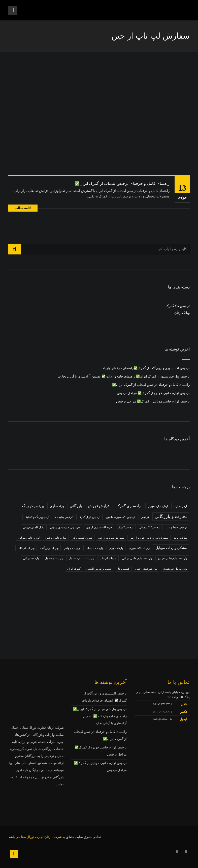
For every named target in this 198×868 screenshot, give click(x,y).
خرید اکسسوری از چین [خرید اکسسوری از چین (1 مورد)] (99, 527)
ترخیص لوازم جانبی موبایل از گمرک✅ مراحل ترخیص (153, 401)
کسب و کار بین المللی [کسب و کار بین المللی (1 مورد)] (99, 569)
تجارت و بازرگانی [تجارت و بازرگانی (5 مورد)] (171, 516)
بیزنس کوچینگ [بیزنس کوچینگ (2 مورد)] (33, 506)
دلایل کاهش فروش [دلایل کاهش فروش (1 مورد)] (34, 527)
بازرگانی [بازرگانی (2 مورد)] (76, 506)
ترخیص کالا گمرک (178, 306)
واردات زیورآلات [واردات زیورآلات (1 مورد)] (49, 548)
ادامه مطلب (23, 208)
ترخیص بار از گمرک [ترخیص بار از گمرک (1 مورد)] (89, 517)
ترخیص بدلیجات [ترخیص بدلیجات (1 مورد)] (64, 517)
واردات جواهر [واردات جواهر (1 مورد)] (72, 548)
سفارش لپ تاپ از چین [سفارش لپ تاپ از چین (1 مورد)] (111, 538)
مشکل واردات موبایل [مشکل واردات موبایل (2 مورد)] (171, 548)
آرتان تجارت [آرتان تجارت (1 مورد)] (180, 506)
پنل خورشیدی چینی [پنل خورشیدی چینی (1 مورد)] (146, 569)
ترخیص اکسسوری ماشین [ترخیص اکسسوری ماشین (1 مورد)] (121, 517)
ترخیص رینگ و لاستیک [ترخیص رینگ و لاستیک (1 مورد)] (37, 517)
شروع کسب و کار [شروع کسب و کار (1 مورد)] (82, 538)
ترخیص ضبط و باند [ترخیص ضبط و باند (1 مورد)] (177, 527)
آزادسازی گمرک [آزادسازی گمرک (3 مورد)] (129, 506)
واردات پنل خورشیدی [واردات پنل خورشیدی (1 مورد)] (175, 569)
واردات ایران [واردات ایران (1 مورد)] (116, 548)
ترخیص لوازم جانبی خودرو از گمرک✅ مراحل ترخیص (153, 393)
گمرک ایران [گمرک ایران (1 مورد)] (74, 569)
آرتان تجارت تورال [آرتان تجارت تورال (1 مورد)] (158, 506)
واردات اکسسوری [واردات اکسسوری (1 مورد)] (139, 548)
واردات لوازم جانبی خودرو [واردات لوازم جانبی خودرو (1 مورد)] (172, 558)
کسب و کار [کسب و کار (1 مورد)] (123, 569)
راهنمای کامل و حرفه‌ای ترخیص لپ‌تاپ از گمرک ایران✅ (122, 183)
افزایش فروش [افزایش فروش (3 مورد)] (99, 506)
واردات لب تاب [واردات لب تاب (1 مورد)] (26, 548)
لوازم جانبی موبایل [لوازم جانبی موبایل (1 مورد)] (29, 538)
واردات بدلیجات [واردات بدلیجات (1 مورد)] (94, 548)
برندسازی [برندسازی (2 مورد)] (57, 506)
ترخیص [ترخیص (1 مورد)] (145, 517)
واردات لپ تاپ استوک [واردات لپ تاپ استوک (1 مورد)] (81, 558)
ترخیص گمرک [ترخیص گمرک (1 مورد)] (126, 527)
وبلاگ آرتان (182, 313)
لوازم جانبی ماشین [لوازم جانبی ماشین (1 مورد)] (56, 538)
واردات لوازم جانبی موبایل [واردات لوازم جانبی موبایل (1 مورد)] (137, 558)
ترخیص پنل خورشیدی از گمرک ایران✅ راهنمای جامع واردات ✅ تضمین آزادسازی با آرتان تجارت (124, 376)
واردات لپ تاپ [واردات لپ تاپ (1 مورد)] (108, 558)
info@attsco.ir (163, 719)
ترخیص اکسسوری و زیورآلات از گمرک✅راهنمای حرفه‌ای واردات (145, 368)
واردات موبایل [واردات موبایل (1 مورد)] (31, 558)
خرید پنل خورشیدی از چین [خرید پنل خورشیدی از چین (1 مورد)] (65, 527)
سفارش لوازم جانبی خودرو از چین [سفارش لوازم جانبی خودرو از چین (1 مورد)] (149, 538)
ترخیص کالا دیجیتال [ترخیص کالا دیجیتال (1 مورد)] (150, 527)
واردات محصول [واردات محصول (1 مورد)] (54, 558)
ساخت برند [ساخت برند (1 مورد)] (180, 538)
